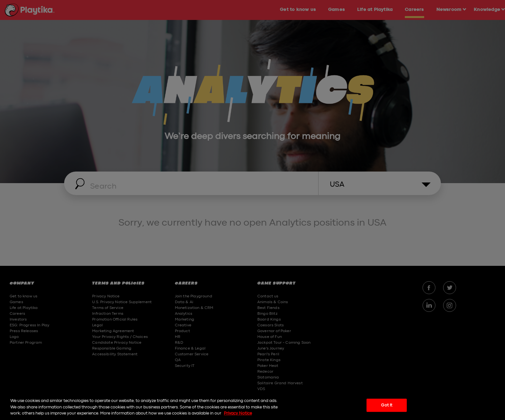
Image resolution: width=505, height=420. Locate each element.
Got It (387, 405)
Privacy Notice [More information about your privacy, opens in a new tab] (238, 413)
